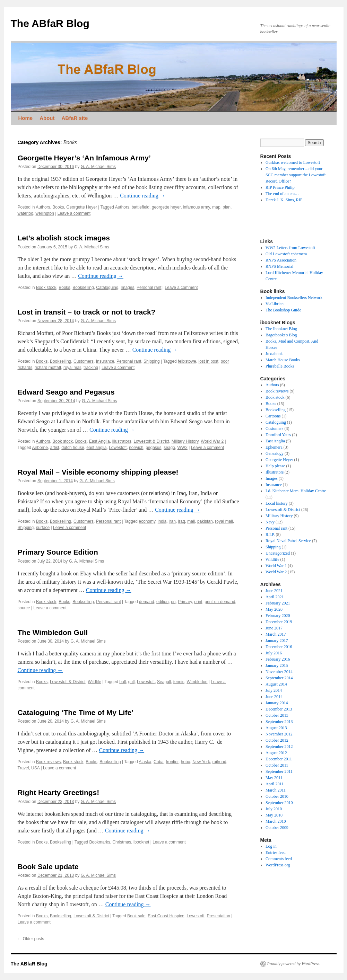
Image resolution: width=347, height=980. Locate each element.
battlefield (141, 207)
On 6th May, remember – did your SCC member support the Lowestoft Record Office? (296, 175)
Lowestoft (118, 448)
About (47, 118)
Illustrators (122, 441)
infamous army (197, 207)
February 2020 (278, 616)
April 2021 (275, 597)
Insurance (105, 361)
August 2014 (276, 684)
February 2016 (278, 659)
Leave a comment (74, 213)
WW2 (183, 448)
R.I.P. (270, 535)
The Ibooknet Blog (281, 329)
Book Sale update (48, 867)
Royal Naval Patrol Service (288, 541)
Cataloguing (107, 288)
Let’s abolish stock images (64, 238)
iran (172, 521)
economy (147, 521)
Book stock (46, 288)
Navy (270, 522)
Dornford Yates (278, 435)
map (216, 207)
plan (227, 207)
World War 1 (276, 566)
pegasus (153, 448)
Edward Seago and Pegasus (66, 392)
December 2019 (279, 622)
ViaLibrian (275, 304)
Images (127, 288)
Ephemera (274, 447)
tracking (91, 368)
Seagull (164, 682)
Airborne (40, 448)
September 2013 (279, 722)
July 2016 (274, 653)
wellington (45, 213)
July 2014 (274, 690)
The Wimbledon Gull (53, 632)
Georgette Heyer (82, 207)
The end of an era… (282, 194)
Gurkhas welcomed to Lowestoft (293, 162)
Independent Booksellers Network (294, 298)
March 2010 (276, 821)
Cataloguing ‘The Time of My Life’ (76, 712)
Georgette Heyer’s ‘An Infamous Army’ (84, 158)
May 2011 (274, 778)
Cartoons (273, 416)
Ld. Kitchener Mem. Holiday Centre (296, 491)
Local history (277, 503)
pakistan (205, 521)
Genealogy (275, 453)
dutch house (73, 448)
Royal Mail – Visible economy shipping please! (98, 472)
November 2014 (279, 672)
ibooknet (141, 842)
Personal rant (149, 288)
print (198, 602)
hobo (186, 762)
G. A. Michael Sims (98, 167)
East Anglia (99, 441)
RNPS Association (281, 260)
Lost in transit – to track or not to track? (87, 312)
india (162, 521)
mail (191, 521)
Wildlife (94, 682)
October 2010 (277, 796)
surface (43, 528)
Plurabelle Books (280, 366)
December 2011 (279, 759)
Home (26, 118)
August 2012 (276, 753)
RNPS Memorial (279, 266)
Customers (84, 361)
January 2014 (277, 703)
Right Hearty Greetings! (59, 792)
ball (123, 682)
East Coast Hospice (166, 916)
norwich (136, 448)
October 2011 (277, 765)
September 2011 (279, 771)
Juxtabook (274, 354)
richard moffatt (48, 368)
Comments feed (279, 859)
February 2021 (278, 603)
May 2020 (274, 609)
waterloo (25, 213)
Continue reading (143, 196)
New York (201, 762)
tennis (179, 682)
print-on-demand (220, 602)
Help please (275, 466)
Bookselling (83, 288)
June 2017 (274, 628)
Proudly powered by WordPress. (294, 964)
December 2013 (279, 709)
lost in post (208, 361)
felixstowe (187, 361)
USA (35, 768)
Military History (185, 441)
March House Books (283, 360)
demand (146, 602)
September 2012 (279, 747)
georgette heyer (166, 207)
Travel (23, 768)
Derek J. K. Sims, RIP (284, 200)
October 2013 (277, 715)
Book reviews (48, 762)
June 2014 (274, 697)
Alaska (145, 762)
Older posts (31, 939)
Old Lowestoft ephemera (286, 254)
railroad (219, 762)
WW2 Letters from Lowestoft (290, 248)
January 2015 (277, 665)
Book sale (136, 916)
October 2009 (277, 828)
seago (169, 448)
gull (132, 682)
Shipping (152, 361)
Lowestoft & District (151, 441)
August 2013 (276, 728)
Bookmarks (100, 842)
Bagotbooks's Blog (281, 335)
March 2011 (276, 790)
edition (162, 602)
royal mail (72, 368)
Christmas (122, 842)
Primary (185, 602)
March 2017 (276, 634)
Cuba (159, 762)
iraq (182, 521)
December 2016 (279, 647)
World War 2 (212, 441)
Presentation (218, 916)
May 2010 (274, 815)
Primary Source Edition (58, 552)
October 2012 (277, 740)
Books (58, 207)
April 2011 (275, 784)
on (173, 602)
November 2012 (279, 734)
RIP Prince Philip (280, 187)
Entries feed (276, 853)
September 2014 (279, 678)
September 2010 (279, 803)
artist (55, 448)
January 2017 (277, 641)
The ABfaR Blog (50, 23)
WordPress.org (278, 865)
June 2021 (274, 591)
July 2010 (274, 809)
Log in (271, 846)
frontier (172, 762)
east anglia (96, 448)
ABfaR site (75, 118)
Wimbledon (197, 682)
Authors (43, 207)
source (24, 608)
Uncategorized (278, 553)
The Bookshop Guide (283, 310)
